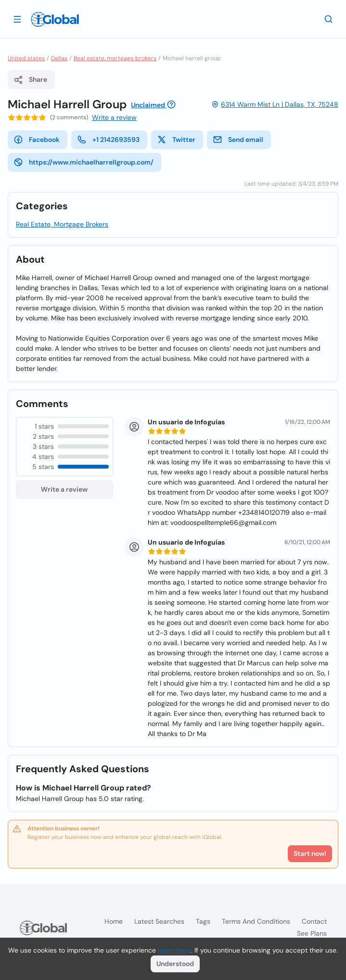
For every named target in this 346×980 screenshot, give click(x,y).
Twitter (176, 140)
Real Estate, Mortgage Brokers (62, 224)
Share (30, 80)
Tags (203, 921)
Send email (238, 140)
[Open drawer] (17, 19)
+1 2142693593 (108, 140)
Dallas (59, 58)
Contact (314, 921)
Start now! (310, 853)
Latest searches (159, 921)
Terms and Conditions (256, 921)
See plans (312, 933)
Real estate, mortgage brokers (115, 58)
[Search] (329, 19)
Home (114, 921)
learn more (174, 950)
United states (26, 58)
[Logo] (55, 19)
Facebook (37, 140)
